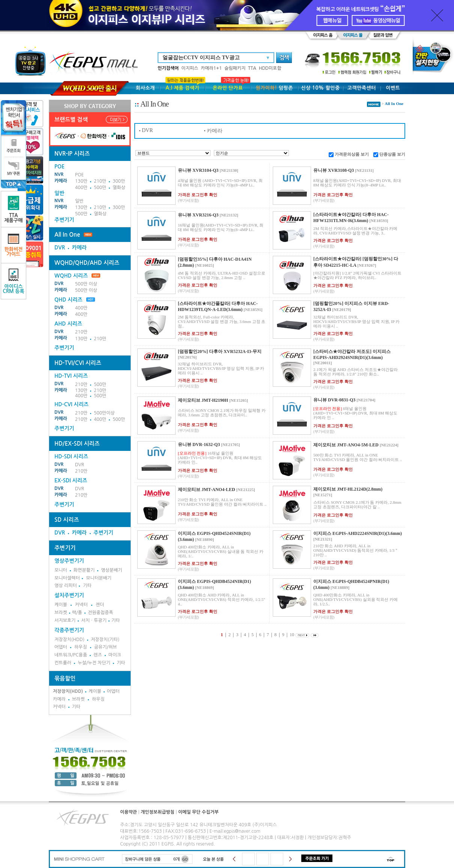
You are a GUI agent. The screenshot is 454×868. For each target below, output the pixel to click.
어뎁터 (61, 647)
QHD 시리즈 (68, 300)
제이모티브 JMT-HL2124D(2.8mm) (348, 489)
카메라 (61, 181)
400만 (81, 188)
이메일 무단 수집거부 (198, 812)
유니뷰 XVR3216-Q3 (198, 215)
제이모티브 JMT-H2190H (203, 400)
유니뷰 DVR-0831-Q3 (334, 400)
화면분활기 (84, 570)
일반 (79, 201)
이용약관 (129, 812)
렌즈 (98, 655)
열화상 (119, 188)
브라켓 (61, 613)
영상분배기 (111, 570)
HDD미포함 (270, 68)
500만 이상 (86, 284)
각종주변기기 (69, 630)
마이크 (115, 655)
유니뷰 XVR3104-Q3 (198, 170)
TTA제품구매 (14, 209)
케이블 (61, 605)
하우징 (81, 647)
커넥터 (81, 605)
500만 (100, 188)
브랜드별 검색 (71, 119)
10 (292, 635)
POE (79, 175)
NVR (59, 174)
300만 (119, 181)
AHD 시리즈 (68, 324)
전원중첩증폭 (101, 613)
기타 (87, 586)
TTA (252, 68)
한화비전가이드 (14, 245)
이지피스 (190, 68)
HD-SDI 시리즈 (71, 457)
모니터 (61, 570)
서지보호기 (65, 620)
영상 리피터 (66, 586)
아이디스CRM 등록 (14, 281)
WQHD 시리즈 (77, 276)
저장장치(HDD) (69, 640)
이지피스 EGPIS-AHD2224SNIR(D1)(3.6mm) (358, 533)
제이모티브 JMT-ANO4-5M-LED (346, 445)
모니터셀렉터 (67, 578)
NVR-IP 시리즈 (72, 154)
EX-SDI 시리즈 (71, 481)
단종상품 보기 (392, 154)
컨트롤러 (63, 663)
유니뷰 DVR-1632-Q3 (199, 445)
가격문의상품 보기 (352, 154)
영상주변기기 (69, 561)
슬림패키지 (235, 68)
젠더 (100, 605)
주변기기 (64, 220)
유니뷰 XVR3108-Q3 (334, 170)
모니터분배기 (99, 578)
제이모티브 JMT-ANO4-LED (207, 490)
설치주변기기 (69, 595)
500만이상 (104, 413)
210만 (100, 181)
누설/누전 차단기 (94, 663)
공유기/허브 (106, 647)
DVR (60, 248)
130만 (81, 181)
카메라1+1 (211, 68)
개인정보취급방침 (158, 812)
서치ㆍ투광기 (94, 620)
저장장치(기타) (105, 640)
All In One (67, 235)
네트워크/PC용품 (71, 655)
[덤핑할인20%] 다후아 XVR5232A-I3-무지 (220, 351)
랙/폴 (77, 613)
